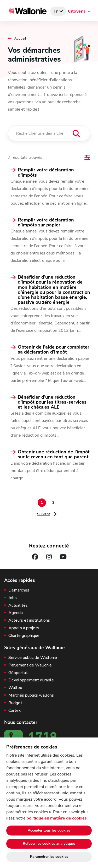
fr (56, 11)
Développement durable (31, 680)
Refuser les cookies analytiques (49, 843)
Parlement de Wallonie (30, 665)
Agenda (16, 613)
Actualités (18, 606)
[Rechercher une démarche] (49, 133)
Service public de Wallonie (33, 658)
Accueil (20, 39)
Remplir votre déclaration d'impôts (46, 172)
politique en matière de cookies (57, 818)
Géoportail (18, 673)
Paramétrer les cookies (49, 857)
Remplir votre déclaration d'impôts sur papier (46, 223)
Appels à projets (24, 628)
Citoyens (77, 11)
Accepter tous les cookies (49, 830)
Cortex (15, 711)
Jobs (13, 598)
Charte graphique (24, 636)
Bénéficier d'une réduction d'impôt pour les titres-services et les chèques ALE (52, 402)
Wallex (15, 688)
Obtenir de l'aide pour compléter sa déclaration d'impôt (54, 350)
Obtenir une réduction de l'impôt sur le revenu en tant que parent (54, 454)
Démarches (19, 590)
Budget (15, 703)
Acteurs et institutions (29, 620)
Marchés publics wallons (31, 695)
